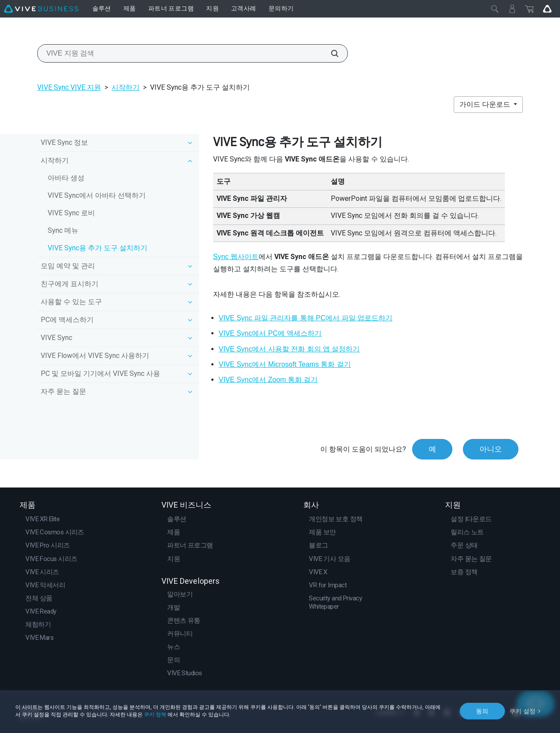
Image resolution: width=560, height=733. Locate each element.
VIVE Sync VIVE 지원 (69, 87)
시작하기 (126, 87)
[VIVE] (41, 9)
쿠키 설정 (523, 711)
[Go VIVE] (547, 9)
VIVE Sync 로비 (71, 213)
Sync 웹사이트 (236, 257)
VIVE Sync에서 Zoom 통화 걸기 (268, 380)
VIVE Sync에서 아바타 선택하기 (97, 195)
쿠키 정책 (155, 715)
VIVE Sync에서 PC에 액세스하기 (270, 333)
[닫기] (495, 9)
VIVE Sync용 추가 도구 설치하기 (98, 248)
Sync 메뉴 (63, 230)
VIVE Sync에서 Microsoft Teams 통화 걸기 (285, 364)
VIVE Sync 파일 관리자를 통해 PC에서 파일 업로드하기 (306, 318)
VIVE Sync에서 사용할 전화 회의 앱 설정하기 (289, 349)
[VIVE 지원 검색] (330, 53)
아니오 (491, 449)
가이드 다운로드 (486, 104)
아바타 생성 (66, 178)
